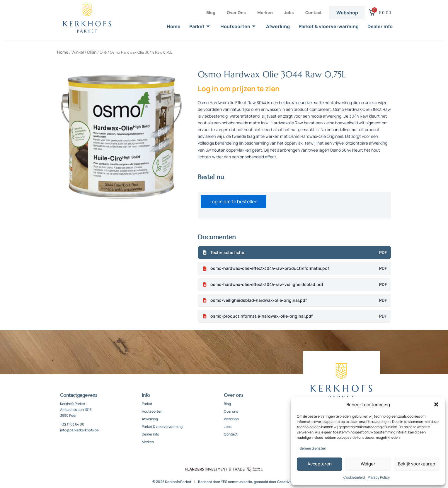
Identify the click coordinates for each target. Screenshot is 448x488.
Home (174, 26)
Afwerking (278, 26)
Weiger (368, 464)
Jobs (289, 12)
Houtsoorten (238, 27)
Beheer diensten (313, 448)
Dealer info (380, 26)
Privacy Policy (379, 477)
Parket (200, 27)
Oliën (92, 52)
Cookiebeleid (354, 477)
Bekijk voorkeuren (417, 464)
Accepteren (320, 464)
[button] (436, 404)
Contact (314, 12)
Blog (211, 12)
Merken (265, 12)
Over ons (236, 12)
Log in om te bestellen (234, 201)
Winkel (78, 52)
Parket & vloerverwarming (329, 26)
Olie (103, 52)
